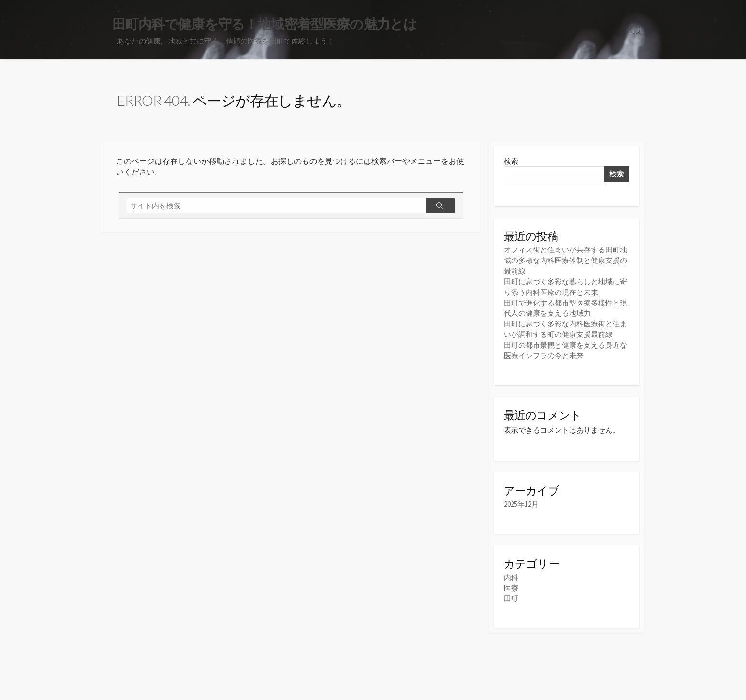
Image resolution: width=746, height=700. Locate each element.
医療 (511, 583)
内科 (511, 573)
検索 (511, 161)
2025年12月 (521, 500)
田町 (511, 593)
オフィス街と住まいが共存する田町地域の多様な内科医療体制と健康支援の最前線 (565, 260)
